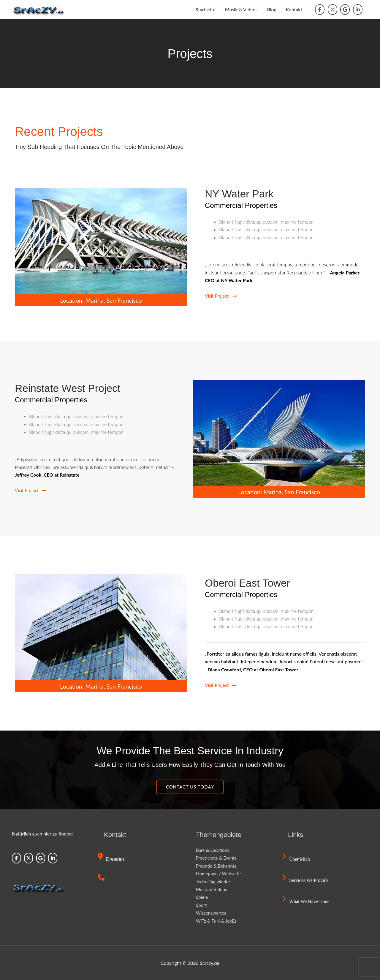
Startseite (206, 9)
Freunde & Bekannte (217, 866)
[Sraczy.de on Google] (345, 10)
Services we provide (306, 880)
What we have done (307, 901)
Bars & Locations (213, 850)
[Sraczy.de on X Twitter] (332, 10)
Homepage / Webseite (219, 873)
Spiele (202, 897)
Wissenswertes (212, 913)
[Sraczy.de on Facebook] (320, 10)
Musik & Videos (241, 9)
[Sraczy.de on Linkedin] (358, 10)
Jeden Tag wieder (214, 881)
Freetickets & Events (217, 858)
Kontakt (294, 9)
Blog (271, 9)
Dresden (111, 859)
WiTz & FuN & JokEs (217, 921)
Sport (202, 905)
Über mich (297, 859)
